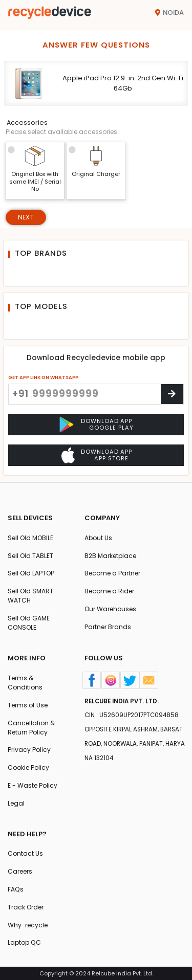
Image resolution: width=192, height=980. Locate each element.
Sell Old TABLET (30, 556)
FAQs (16, 889)
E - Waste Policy (33, 785)
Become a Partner (112, 573)
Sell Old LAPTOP (31, 573)
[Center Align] (172, 394)
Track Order (26, 907)
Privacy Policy (29, 750)
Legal (16, 803)
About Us (98, 538)
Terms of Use (28, 705)
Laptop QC (24, 942)
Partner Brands (108, 627)
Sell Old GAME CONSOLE (29, 623)
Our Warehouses (110, 609)
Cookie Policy (28, 767)
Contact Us (25, 853)
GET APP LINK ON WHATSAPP (43, 377)
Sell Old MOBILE (30, 538)
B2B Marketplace (110, 556)
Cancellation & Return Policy (31, 728)
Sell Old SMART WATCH (30, 596)
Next (26, 217)
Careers (20, 871)
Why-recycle (28, 925)
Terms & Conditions (25, 683)
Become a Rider (109, 591)
